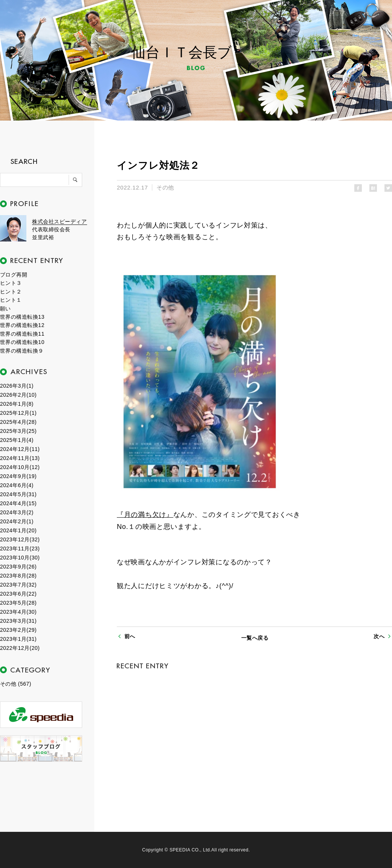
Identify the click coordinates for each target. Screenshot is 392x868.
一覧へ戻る (255, 638)
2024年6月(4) (17, 485)
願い (5, 309)
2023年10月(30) (20, 558)
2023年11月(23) (20, 549)
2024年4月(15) (18, 503)
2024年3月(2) (17, 512)
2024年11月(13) (20, 458)
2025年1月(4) (17, 440)
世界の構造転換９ (22, 351)
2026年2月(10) (18, 395)
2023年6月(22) (18, 594)
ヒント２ (11, 292)
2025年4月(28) (18, 422)
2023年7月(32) (18, 585)
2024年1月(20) (18, 530)
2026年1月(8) (17, 404)
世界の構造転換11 (22, 334)
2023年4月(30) (18, 612)
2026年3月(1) (17, 386)
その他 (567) (16, 684)
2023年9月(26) (18, 567)
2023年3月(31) (18, 621)
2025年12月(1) (18, 413)
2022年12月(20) (20, 648)
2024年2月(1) (17, 521)
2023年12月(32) (20, 539)
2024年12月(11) (20, 449)
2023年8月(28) (18, 576)
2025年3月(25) (18, 431)
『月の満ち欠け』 (145, 515)
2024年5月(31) (18, 494)
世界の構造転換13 (22, 317)
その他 (165, 187)
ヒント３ (11, 283)
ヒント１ (11, 300)
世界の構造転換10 (22, 342)
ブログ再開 (14, 275)
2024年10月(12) (20, 467)
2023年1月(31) (18, 639)
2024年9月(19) (18, 476)
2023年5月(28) (18, 603)
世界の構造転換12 (22, 325)
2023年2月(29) (18, 630)
